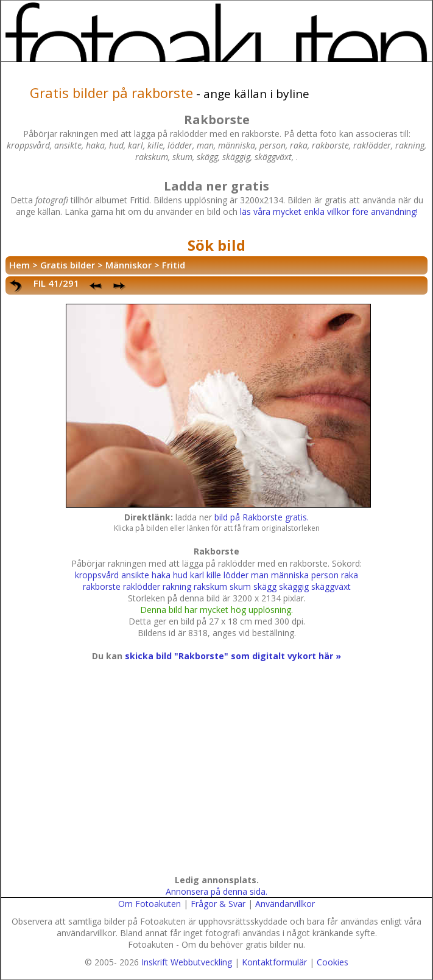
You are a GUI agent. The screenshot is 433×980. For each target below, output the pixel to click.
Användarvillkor (285, 904)
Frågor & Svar (218, 904)
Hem (19, 265)
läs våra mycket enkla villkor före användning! (329, 212)
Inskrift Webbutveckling (187, 962)
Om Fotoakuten (150, 904)
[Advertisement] (214, 780)
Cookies (333, 962)
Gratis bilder (68, 265)
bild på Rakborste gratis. (262, 517)
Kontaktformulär (274, 962)
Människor (128, 265)
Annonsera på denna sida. (216, 891)
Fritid (174, 265)
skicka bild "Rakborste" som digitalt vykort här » (233, 656)
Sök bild (216, 245)
